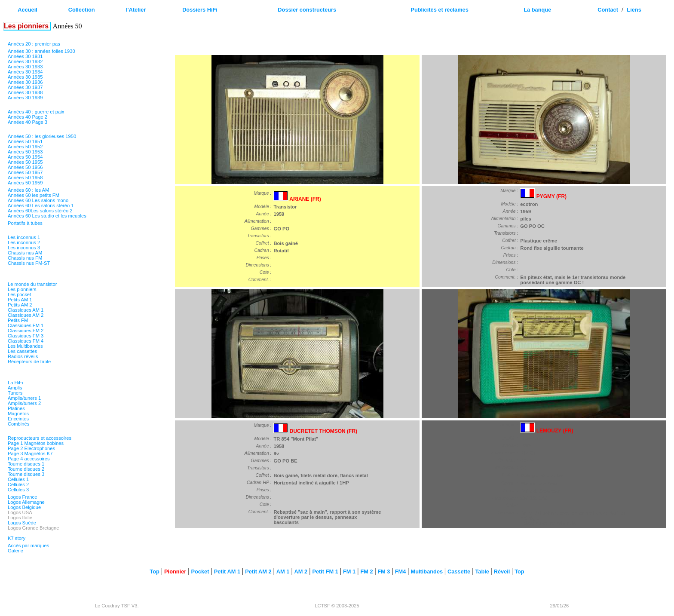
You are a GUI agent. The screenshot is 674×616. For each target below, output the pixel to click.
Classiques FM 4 (26, 341)
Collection (82, 10)
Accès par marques (28, 546)
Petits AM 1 (20, 300)
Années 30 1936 (25, 82)
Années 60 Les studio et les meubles (47, 216)
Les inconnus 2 (24, 242)
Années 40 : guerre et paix (36, 112)
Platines (16, 408)
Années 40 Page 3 (28, 122)
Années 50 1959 (25, 183)
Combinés (18, 424)
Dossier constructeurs (307, 10)
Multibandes (427, 572)
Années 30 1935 (25, 77)
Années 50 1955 (25, 162)
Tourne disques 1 (26, 464)
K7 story (17, 538)
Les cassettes (22, 351)
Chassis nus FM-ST (29, 263)
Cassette (459, 572)
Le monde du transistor (32, 284)
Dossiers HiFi (200, 10)
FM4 (401, 572)
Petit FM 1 (325, 572)
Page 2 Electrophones (31, 448)
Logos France (22, 497)
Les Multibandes (25, 346)
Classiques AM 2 (26, 315)
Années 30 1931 (25, 56)
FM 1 (349, 572)
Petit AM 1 (227, 572)
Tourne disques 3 (26, 474)
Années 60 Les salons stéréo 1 (41, 205)
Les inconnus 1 (24, 237)
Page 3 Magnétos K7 (30, 454)
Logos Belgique (24, 507)
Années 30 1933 (25, 67)
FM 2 (366, 572)
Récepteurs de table (29, 362)
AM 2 (301, 572)
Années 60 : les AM (28, 190)
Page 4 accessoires (29, 459)
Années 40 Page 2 (28, 117)
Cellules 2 (18, 484)
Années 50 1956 (25, 167)
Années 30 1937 (25, 87)
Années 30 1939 (25, 98)
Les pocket (19, 294)
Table (483, 572)
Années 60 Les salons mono (38, 200)
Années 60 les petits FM (34, 195)
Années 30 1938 (25, 92)
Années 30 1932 (25, 61)
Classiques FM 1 (26, 325)
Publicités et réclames (439, 10)
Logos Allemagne (26, 502)
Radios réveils (23, 356)
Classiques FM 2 (26, 331)
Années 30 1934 (25, 72)
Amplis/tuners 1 (24, 398)
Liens (634, 10)
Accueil (28, 10)
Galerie (15, 551)
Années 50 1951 (25, 141)
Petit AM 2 (258, 572)
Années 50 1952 (25, 147)
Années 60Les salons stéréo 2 (40, 211)
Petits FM (18, 320)
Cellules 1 (18, 479)
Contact (608, 10)
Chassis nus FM (25, 258)
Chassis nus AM (25, 253)
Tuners (15, 393)
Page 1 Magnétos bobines (36, 443)
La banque (537, 10)
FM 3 (383, 572)
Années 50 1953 (25, 152)
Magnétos (18, 414)
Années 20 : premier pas (34, 44)
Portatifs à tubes (25, 223)
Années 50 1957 (25, 172)
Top (155, 572)
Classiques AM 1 (26, 310)
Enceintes (18, 419)
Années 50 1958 (25, 178)
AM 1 (283, 572)
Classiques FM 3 (26, 336)
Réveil (503, 572)
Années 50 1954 (25, 157)
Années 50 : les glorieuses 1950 (42, 136)
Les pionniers (22, 289)
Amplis (15, 388)
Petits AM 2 (20, 305)
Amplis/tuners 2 (24, 403)
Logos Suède (22, 523)
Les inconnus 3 (24, 248)
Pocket (200, 572)
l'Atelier (136, 10)
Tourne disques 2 (26, 469)
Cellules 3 (18, 490)
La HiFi (15, 383)
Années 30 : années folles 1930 (41, 51)
